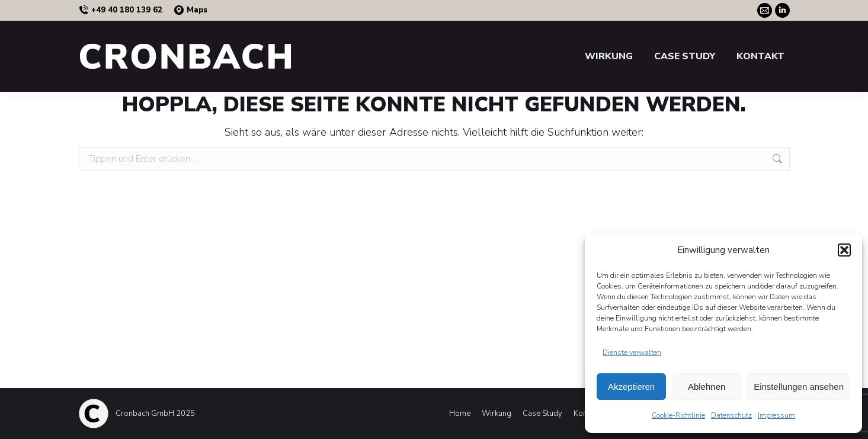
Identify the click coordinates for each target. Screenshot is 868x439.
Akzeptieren (631, 387)
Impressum (776, 415)
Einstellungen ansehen (799, 387)
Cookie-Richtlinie (678, 415)
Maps (191, 10)
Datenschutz (731, 415)
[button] (844, 250)
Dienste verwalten (632, 353)
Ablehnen (707, 387)
